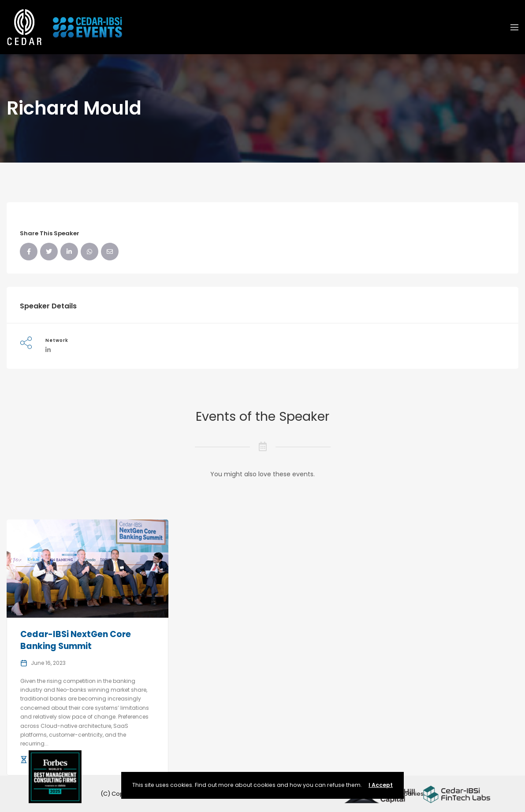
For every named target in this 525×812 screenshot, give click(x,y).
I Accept (381, 785)
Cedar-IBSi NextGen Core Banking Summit (76, 640)
